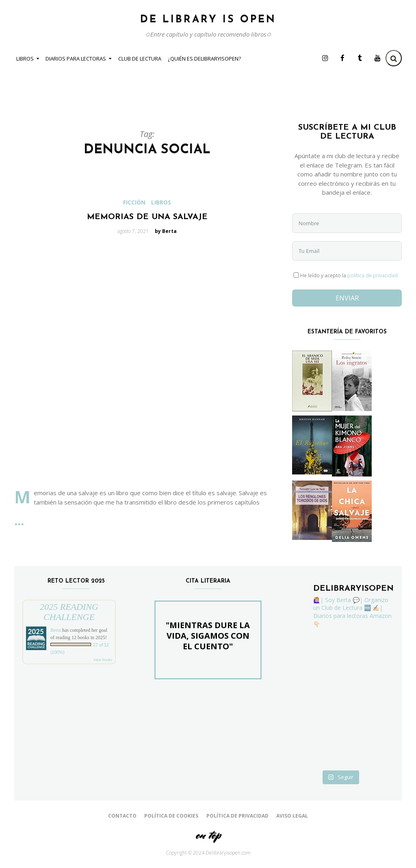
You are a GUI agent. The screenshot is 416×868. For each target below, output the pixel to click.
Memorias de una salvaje (147, 217)
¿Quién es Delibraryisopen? (204, 59)
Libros (25, 59)
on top (208, 835)
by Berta (166, 231)
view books (103, 660)
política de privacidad (373, 275)
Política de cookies (171, 816)
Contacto (122, 816)
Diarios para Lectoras (76, 59)
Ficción (134, 202)
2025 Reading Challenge (69, 612)
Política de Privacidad (237, 816)
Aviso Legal (292, 816)
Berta (56, 630)
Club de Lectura (140, 59)
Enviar (347, 298)
